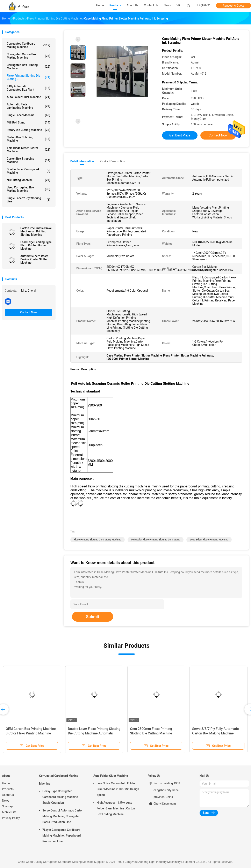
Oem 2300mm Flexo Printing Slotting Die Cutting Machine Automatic (151, 733)
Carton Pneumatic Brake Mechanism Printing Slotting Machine (36, 231)
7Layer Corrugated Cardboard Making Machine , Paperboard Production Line (62, 836)
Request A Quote (234, 6)
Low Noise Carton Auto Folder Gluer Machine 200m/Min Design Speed (118, 789)
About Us (8, 795)
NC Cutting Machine (28, 180)
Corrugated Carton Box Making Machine (28, 56)
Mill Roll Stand (28, 122)
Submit (93, 617)
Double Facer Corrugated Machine (28, 171)
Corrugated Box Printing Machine (28, 67)
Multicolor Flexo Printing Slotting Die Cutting (156, 540)
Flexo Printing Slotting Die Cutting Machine (98, 540)
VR (178, 5)
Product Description (112, 161)
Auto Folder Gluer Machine (28, 97)
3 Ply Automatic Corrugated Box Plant (28, 88)
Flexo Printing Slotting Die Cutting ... (28, 77)
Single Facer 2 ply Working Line (28, 200)
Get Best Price (180, 135)
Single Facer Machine (28, 115)
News (6, 801)
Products (8, 789)
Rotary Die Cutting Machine (28, 130)
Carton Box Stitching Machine (28, 139)
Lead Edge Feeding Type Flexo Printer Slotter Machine (36, 245)
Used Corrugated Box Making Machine (28, 189)
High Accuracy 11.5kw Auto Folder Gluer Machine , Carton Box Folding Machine (116, 808)
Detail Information (82, 161)
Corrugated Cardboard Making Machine (28, 45)
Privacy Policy (11, 818)
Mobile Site (9, 812)
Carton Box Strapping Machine (28, 160)
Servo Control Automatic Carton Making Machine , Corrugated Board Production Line (63, 816)
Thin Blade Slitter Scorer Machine (28, 150)
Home (6, 783)
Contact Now (28, 312)
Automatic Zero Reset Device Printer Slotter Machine (34, 259)
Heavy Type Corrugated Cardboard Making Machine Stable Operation (60, 797)
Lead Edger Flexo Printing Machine (209, 540)
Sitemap (7, 806)
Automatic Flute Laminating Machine (28, 106)
